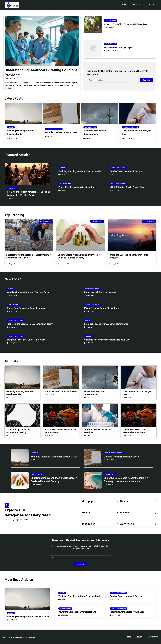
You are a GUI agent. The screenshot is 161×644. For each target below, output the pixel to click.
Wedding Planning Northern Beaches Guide (21, 132)
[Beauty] (117, 513)
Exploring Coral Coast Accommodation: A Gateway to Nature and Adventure (126, 480)
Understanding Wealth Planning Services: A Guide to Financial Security (54, 480)
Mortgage (88, 501)
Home (125, 4)
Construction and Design (54, 129)
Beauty (86, 513)
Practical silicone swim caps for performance (106, 324)
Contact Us (149, 4)
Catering (11, 127)
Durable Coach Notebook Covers (61, 132)
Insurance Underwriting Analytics (119, 48)
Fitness (87, 320)
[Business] (155, 513)
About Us (136, 4)
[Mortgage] (117, 501)
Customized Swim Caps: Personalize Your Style (107, 340)
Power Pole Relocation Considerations (95, 132)
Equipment (88, 336)
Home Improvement (90, 127)
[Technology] (117, 524)
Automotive (127, 524)
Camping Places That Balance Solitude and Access (127, 24)
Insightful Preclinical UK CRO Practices (26, 340)
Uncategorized (110, 21)
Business (125, 513)
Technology (89, 524)
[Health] (155, 501)
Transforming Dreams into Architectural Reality (30, 324)
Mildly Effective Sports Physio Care (136, 132)
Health (124, 501)
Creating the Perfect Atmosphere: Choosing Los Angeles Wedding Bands (28, 193)
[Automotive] (155, 524)
